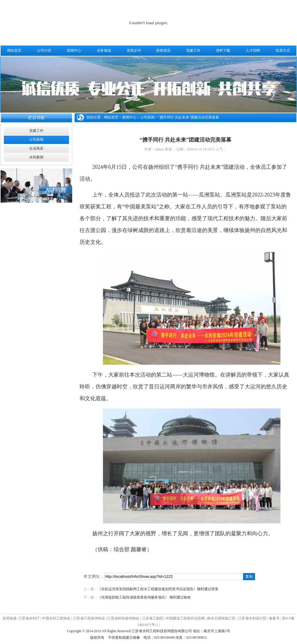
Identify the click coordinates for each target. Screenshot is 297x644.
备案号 (274, 618)
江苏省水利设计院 (252, 618)
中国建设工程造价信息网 (185, 618)
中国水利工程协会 (56, 618)
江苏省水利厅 (29, 618)
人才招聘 (253, 51)
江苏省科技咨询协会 (123, 618)
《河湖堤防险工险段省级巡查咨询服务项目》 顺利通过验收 (144, 597)
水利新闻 (36, 157)
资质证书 (134, 51)
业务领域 (104, 51)
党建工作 (193, 51)
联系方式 (283, 51)
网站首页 (14, 51)
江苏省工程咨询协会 (89, 618)
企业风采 (36, 148)
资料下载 (223, 51)
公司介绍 (44, 51)
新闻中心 (74, 51)
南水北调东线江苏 (221, 618)
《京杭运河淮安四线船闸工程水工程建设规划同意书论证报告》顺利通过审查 (158, 589)
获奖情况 (163, 51)
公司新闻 (36, 139)
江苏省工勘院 (153, 618)
